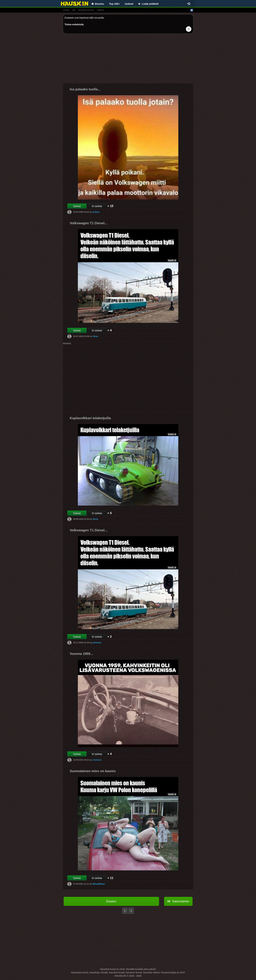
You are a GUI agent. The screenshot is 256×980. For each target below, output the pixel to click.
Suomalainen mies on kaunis (93, 771)
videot (100, 10)
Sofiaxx (96, 212)
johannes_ (98, 643)
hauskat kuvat (86, 10)
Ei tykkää (97, 206)
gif (74, 10)
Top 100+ (114, 4)
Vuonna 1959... (81, 654)
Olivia (95, 336)
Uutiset (129, 4)
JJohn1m (97, 760)
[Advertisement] (128, 60)
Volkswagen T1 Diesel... (89, 223)
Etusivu (111, 901)
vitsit (66, 10)
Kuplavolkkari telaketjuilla (90, 418)
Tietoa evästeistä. (74, 24)
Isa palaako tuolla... (85, 89)
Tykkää (77, 206)
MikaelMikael (99, 884)
